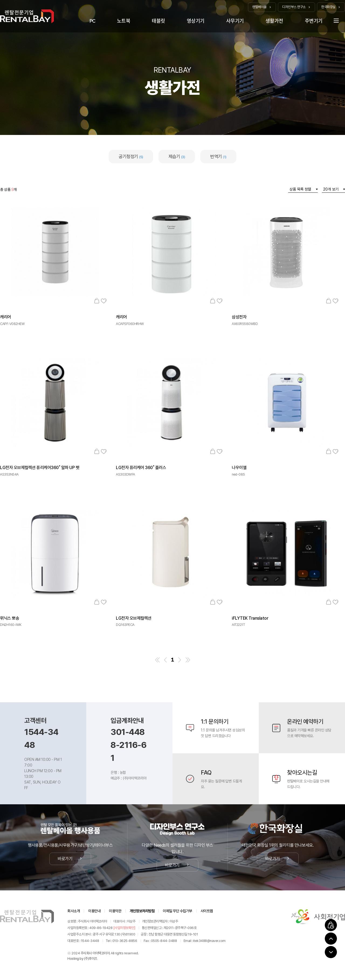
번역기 (218, 157)
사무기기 (235, 21)
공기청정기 (131, 157)
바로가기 (70, 859)
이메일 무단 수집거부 (177, 911)
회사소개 (74, 911)
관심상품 (104, 301)
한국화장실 (331, 7)
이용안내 (94, 911)
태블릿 (158, 21)
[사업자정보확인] (124, 928)
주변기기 (314, 21)
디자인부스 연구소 (296, 7)
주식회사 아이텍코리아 (95, 953)
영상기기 (196, 21)
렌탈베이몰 (262, 7)
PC (92, 21)
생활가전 (274, 21)
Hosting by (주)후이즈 (82, 959)
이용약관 (115, 911)
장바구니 (97, 301)
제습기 (177, 157)
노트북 (124, 21)
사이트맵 (207, 911)
